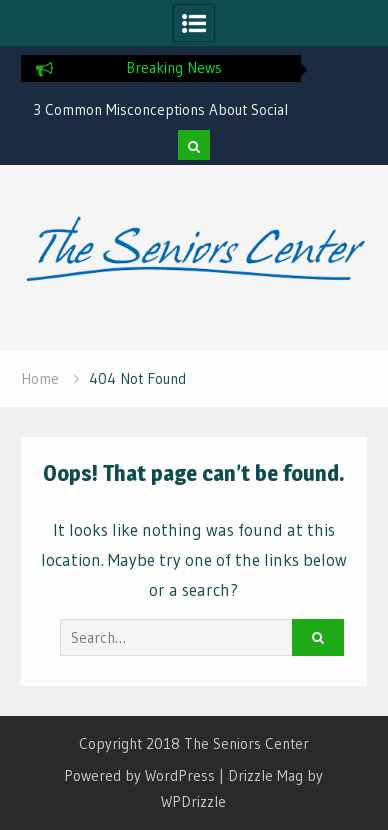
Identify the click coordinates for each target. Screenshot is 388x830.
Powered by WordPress (139, 775)
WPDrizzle (193, 801)
